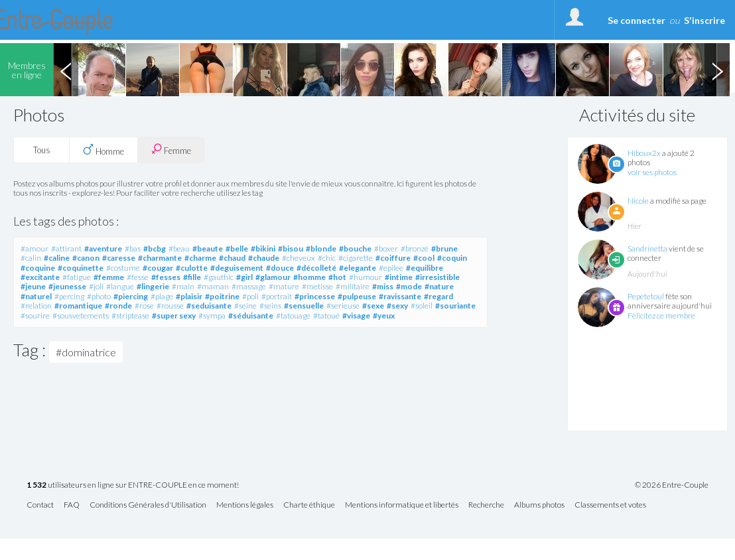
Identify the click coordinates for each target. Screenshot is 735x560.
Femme (171, 150)
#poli (250, 296)
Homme (103, 150)
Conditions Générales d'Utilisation (148, 505)
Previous (66, 70)
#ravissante (400, 296)
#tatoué (326, 315)
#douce (280, 268)
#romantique (78, 306)
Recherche (486, 505)
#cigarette (356, 258)
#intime (399, 277)
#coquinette (81, 268)
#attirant (66, 248)
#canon (86, 258)
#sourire (35, 315)
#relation (36, 306)
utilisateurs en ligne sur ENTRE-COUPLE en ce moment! (133, 485)
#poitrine (222, 296)
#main (183, 286)
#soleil (422, 306)
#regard (438, 296)
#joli (96, 286)
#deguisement (237, 268)
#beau (179, 248)
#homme (309, 277)
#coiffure (393, 258)
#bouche (355, 248)
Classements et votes (610, 505)
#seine (245, 306)
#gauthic (219, 277)
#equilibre (425, 268)
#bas (133, 248)
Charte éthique (309, 505)
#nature (439, 286)
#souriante (455, 306)
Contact (40, 505)
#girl (244, 277)
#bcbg (155, 248)
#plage (162, 296)
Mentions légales (245, 505)
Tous (42, 150)
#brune (444, 248)
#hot (337, 277)
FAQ (72, 505)
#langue (120, 286)
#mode (409, 286)
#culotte (192, 268)
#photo (99, 296)
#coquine (38, 268)
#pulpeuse (357, 296)
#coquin (452, 258)
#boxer (386, 248)
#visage (356, 315)
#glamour (273, 277)
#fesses (166, 277)
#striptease (130, 315)
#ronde (118, 306)
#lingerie (153, 286)
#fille (192, 277)
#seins (270, 306)
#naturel (36, 296)
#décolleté (316, 268)
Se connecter (636, 20)
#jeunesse (67, 286)
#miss (383, 286)
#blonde (321, 248)
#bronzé (415, 248)
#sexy (397, 306)
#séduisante (251, 315)
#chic (327, 258)
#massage (249, 286)
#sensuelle (304, 306)
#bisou (291, 248)
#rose (144, 306)
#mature (284, 286)
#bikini (263, 248)
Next (717, 70)
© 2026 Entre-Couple (672, 485)
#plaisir (189, 296)
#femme (109, 277)
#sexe (373, 306)
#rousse (170, 306)
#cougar (158, 268)
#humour (366, 277)
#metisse (317, 286)
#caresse (119, 258)
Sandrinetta (647, 248)
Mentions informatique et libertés (402, 505)
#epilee (391, 268)
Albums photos (539, 505)
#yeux (384, 315)
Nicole (638, 201)
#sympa (212, 315)
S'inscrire (704, 20)
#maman (213, 286)
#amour (34, 248)
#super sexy (174, 315)
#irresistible (437, 277)
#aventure (103, 248)
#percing (69, 296)
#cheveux (299, 258)
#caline (57, 258)
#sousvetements (81, 315)
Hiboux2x (644, 153)
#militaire (353, 286)
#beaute (208, 248)
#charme (200, 258)
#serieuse (343, 306)
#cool (424, 258)
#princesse (315, 296)
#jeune (33, 286)
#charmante (160, 258)
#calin (31, 258)
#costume (123, 268)
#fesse (138, 277)
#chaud (232, 258)
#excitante (40, 277)
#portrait (277, 296)
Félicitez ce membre (661, 315)
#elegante (358, 268)
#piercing (131, 296)
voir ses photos (652, 172)
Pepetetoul (646, 296)
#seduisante (209, 306)
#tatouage (293, 315)
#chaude (264, 258)
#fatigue (77, 277)
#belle (237, 248)
